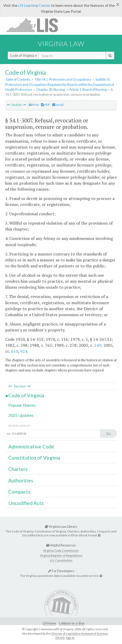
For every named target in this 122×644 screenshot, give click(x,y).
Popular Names (22, 405)
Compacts (19, 492)
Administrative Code (31, 446)
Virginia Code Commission (61, 550)
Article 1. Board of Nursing (88, 89)
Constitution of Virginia (34, 458)
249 (98, 345)
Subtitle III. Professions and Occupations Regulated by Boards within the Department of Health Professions (60, 84)
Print (34, 105)
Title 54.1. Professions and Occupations (63, 79)
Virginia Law (61, 44)
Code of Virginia (23, 56)
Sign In (70, 638)
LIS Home (49, 623)
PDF (45, 105)
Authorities (21, 480)
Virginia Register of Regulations (61, 555)
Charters (18, 469)
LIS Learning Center (34, 5)
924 (24, 351)
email (58, 105)
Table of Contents (18, 79)
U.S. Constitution (61, 560)
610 (15, 351)
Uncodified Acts (26, 503)
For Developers (61, 571)
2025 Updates (21, 415)
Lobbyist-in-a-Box (72, 623)
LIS (35, 25)
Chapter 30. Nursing (51, 89)
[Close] (118, 4)
